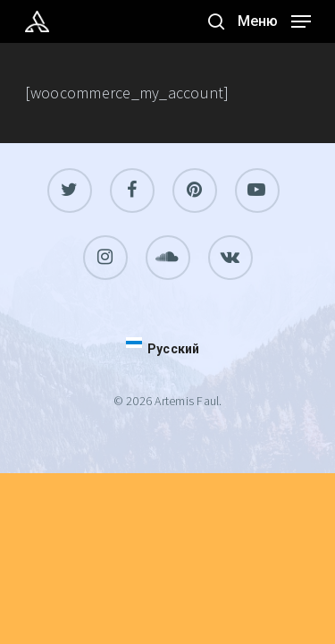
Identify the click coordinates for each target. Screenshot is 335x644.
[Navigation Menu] (274, 19)
